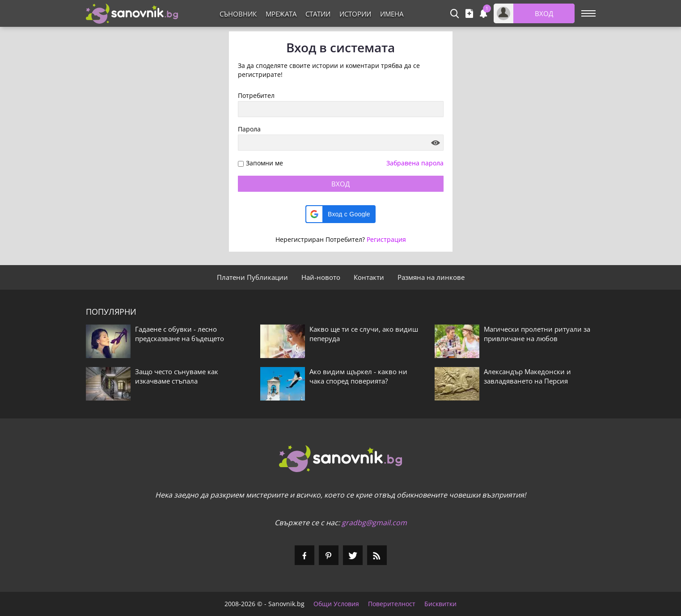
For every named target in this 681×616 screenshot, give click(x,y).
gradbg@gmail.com (374, 523)
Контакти (369, 277)
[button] (340, 214)
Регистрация (386, 239)
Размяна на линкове (431, 277)
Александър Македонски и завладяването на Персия (527, 376)
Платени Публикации (252, 277)
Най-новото (321, 277)
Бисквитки (440, 604)
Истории (355, 14)
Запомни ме (264, 163)
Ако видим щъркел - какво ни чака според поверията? (358, 376)
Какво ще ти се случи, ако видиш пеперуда (364, 334)
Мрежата (281, 14)
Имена (392, 14)
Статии (318, 14)
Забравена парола (415, 163)
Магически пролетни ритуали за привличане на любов (537, 334)
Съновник (238, 14)
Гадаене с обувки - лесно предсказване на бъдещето (180, 334)
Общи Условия (336, 604)
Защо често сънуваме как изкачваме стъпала (177, 376)
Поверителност (392, 604)
